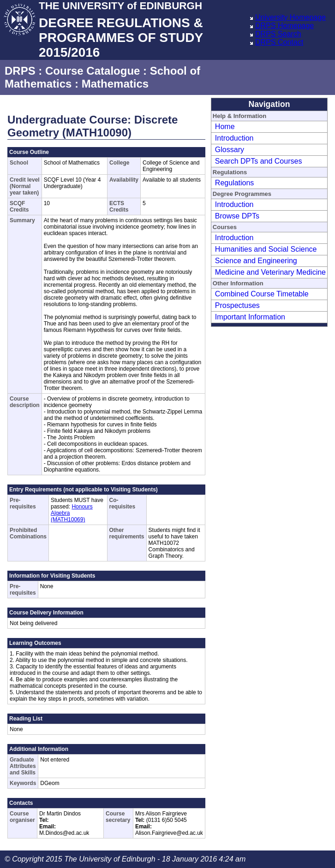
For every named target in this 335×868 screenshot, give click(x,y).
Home (225, 127)
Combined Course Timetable (262, 294)
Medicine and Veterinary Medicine (270, 272)
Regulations (235, 183)
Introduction (234, 138)
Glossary (230, 150)
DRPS (20, 71)
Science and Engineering (256, 261)
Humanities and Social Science (266, 249)
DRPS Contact (279, 42)
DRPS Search (278, 34)
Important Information (250, 317)
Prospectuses (237, 305)
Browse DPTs (237, 216)
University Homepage (290, 17)
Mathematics (115, 84)
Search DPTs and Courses (259, 161)
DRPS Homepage (284, 26)
